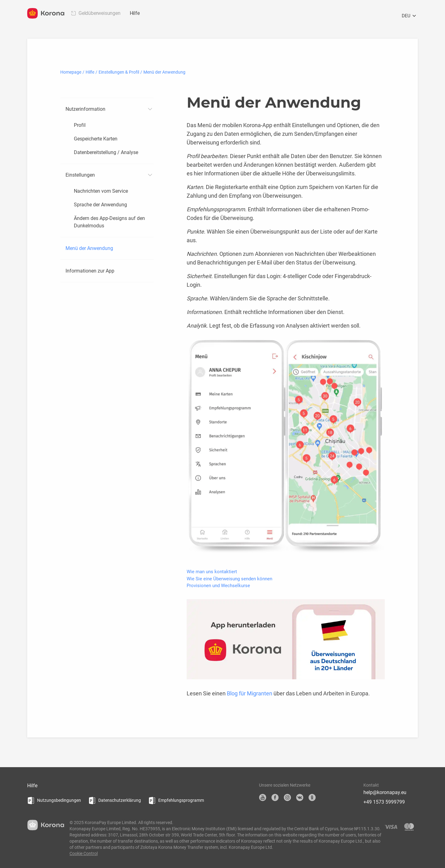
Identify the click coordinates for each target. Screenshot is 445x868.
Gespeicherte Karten (96, 139)
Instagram (287, 797)
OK (312, 797)
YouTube (263, 797)
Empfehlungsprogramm (181, 800)
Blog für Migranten (250, 693)
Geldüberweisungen (100, 13)
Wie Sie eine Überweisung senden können (229, 579)
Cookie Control (84, 853)
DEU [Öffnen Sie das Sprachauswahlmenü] (410, 16)
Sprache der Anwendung (100, 205)
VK (300, 797)
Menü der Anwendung (89, 248)
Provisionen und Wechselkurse (218, 586)
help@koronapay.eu (385, 792)
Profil (80, 125)
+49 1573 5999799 (384, 802)
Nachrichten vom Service (101, 191)
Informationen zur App (90, 271)
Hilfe (135, 13)
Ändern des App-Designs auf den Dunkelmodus (109, 222)
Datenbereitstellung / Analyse (106, 152)
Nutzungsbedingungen (59, 800)
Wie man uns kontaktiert (212, 572)
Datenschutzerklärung (120, 800)
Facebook (275, 797)
